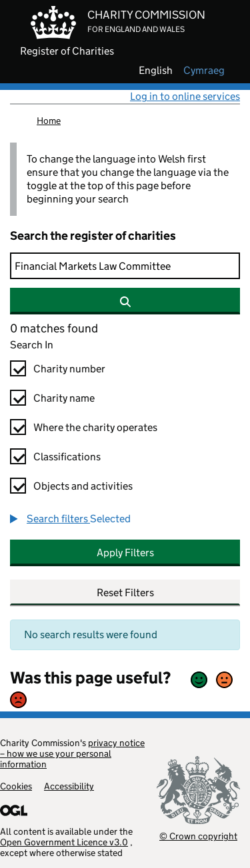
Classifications (67, 457)
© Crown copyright (198, 836)
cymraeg (204, 71)
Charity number (69, 369)
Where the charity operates (95, 427)
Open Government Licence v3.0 (64, 842)
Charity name (64, 398)
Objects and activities (83, 486)
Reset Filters (125, 593)
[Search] (125, 266)
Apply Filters (125, 553)
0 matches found (54, 328)
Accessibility (69, 786)
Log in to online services (185, 96)
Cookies (16, 786)
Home (49, 121)
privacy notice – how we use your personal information (72, 753)
